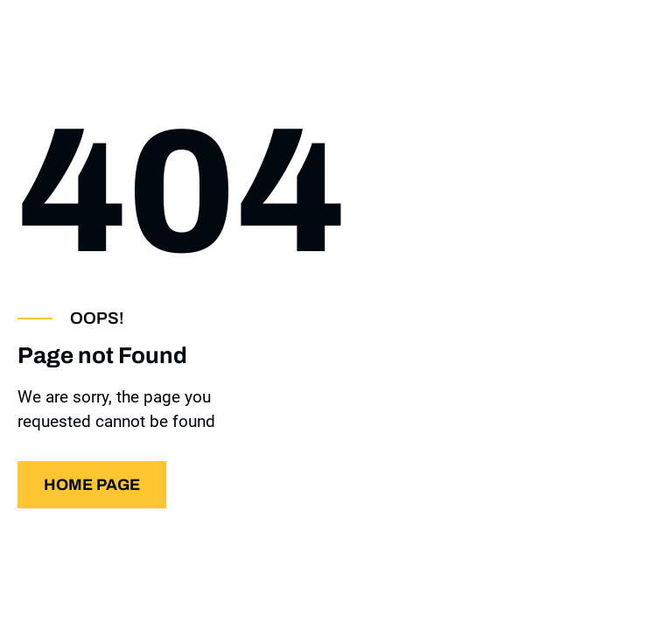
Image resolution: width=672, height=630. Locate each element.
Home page (92, 485)
